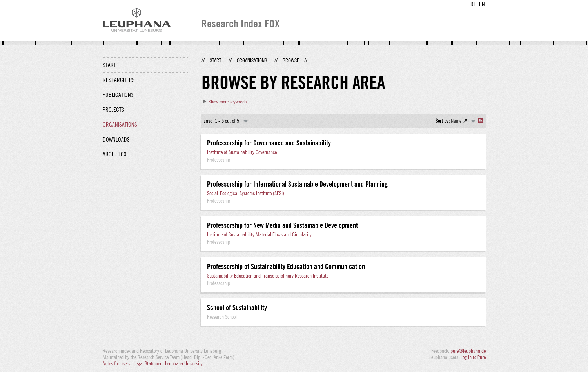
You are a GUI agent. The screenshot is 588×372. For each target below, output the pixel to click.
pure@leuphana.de (468, 351)
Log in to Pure (473, 357)
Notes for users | (118, 363)
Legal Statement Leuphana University (168, 363)
